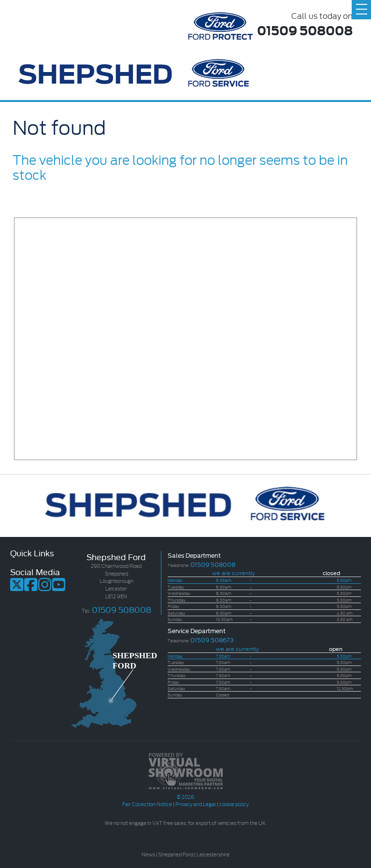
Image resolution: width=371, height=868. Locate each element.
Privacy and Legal (196, 804)
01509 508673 (212, 640)
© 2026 (185, 793)
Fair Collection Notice (147, 804)
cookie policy (234, 804)
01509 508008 (305, 30)
